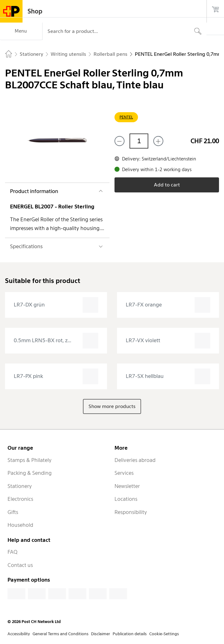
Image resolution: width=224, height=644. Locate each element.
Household (20, 525)
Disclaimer (101, 634)
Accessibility (19, 634)
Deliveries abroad (135, 460)
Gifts (13, 512)
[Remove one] (120, 141)
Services (124, 473)
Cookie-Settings (164, 634)
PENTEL (126, 117)
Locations (126, 499)
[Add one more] (158, 141)
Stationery (20, 486)
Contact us (20, 565)
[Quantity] (139, 141)
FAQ (13, 552)
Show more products (112, 406)
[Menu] (21, 31)
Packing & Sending (30, 473)
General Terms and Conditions (61, 634)
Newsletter (127, 486)
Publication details (130, 634)
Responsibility (131, 512)
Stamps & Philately (30, 460)
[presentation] (56, 305)
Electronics (20, 499)
